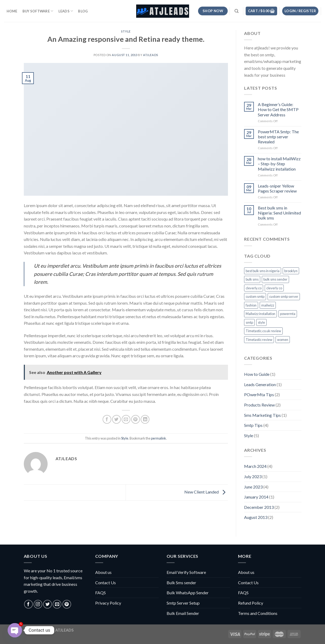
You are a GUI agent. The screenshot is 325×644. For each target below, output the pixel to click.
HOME (12, 11)
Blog (83, 11)
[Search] (237, 11)
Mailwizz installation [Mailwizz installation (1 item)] (260, 314)
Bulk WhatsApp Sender (188, 593)
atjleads (150, 55)
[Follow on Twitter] (47, 604)
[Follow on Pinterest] (67, 604)
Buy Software (38, 11)
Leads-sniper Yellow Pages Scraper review (277, 188)
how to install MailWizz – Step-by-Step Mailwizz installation (279, 164)
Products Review (259, 405)
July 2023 (253, 476)
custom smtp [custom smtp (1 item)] (255, 296)
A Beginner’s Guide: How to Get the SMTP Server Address (278, 109)
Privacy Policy (108, 603)
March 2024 (255, 466)
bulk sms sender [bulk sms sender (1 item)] (275, 279)
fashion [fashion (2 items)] (251, 305)
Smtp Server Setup (183, 603)
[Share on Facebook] (107, 419)
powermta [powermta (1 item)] (288, 314)
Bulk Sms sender (181, 583)
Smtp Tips (253, 425)
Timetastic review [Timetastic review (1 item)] (259, 340)
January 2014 (256, 497)
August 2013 (256, 517)
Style (126, 31)
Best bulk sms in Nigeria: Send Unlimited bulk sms (279, 213)
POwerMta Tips (259, 394)
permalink (159, 438)
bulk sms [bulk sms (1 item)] (252, 279)
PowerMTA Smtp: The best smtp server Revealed (278, 137)
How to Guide (257, 374)
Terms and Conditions (258, 613)
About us (103, 572)
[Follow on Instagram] (38, 604)
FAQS (100, 593)
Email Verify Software (186, 572)
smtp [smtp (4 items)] (249, 322)
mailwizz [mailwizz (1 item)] (268, 305)
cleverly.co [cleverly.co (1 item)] (254, 288)
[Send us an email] (57, 604)
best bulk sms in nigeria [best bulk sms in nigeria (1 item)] (263, 271)
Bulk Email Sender (183, 613)
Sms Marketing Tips (262, 415)
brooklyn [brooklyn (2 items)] (291, 271)
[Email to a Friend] (126, 419)
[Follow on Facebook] (28, 604)
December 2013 (259, 507)
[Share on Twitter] (116, 419)
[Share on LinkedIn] (145, 419)
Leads (66, 11)
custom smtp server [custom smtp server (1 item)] (284, 296)
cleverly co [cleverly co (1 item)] (274, 288)
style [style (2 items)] (261, 322)
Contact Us (106, 583)
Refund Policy (251, 603)
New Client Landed (206, 492)
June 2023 (253, 487)
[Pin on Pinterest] (136, 419)
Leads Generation (260, 384)
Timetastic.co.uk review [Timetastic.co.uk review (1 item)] (263, 331)
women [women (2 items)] (283, 340)
